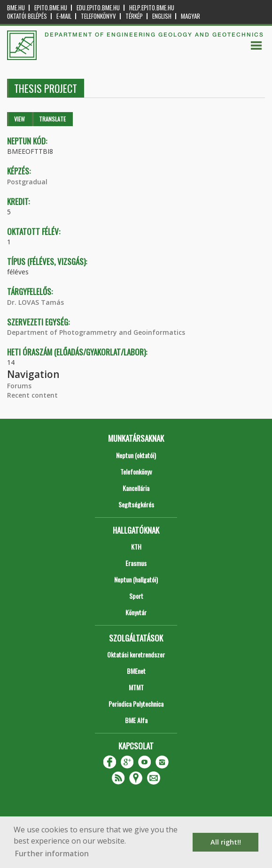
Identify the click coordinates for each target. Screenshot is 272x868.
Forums (19, 386)
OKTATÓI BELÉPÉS (27, 16)
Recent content (32, 395)
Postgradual (27, 182)
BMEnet (136, 671)
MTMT (136, 687)
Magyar (190, 16)
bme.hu (16, 8)
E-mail (64, 16)
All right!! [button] (226, 842)
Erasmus (136, 563)
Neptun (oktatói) (136, 455)
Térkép (134, 16)
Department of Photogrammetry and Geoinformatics (96, 332)
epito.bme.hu (51, 8)
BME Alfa (136, 720)
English (162, 16)
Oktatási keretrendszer (136, 654)
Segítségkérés (136, 504)
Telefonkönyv (98, 16)
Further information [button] (52, 853)
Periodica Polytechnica (136, 704)
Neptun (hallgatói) (136, 579)
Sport (136, 596)
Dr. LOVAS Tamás (35, 302)
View (19, 119)
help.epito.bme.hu (152, 8)
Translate (52, 119)
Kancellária (136, 488)
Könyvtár (136, 612)
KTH (136, 547)
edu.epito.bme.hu (98, 8)
